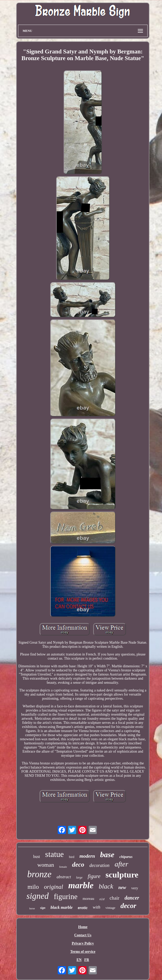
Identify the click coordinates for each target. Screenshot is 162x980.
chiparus (126, 857)
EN (79, 960)
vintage (110, 908)
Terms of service (83, 952)
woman (46, 865)
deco (78, 865)
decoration (99, 865)
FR (87, 960)
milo (33, 887)
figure (94, 876)
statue (54, 854)
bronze (39, 874)
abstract (64, 877)
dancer (132, 898)
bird (72, 857)
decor (128, 906)
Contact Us (83, 935)
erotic (83, 908)
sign (43, 908)
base (107, 854)
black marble (62, 907)
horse (32, 908)
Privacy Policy (83, 943)
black (106, 886)
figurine (66, 896)
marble (81, 885)
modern (87, 856)
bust (37, 857)
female (63, 867)
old (102, 899)
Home (83, 927)
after (121, 864)
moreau (88, 899)
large (79, 877)
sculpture (122, 875)
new (122, 887)
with (96, 907)
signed (38, 896)
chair (115, 898)
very (135, 888)
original (54, 887)
